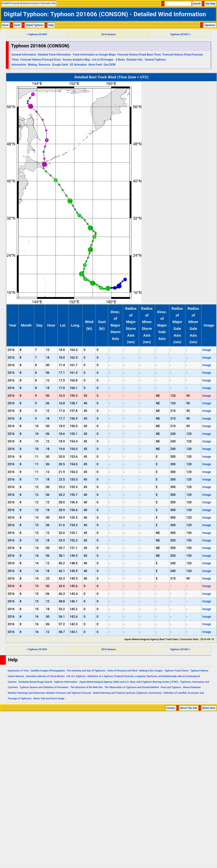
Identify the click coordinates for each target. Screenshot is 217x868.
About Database (192, 687)
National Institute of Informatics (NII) (39, 3)
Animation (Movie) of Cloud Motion (45, 676)
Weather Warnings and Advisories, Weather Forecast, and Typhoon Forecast (49, 693)
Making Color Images (151, 671)
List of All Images (103, 60)
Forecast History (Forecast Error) (41, 60)
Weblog (32, 65)
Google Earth (60, 65)
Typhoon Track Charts (176, 671)
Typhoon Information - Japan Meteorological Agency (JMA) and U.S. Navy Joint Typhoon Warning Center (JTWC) (116, 682)
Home (5, 25)
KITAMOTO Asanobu (11, 3)
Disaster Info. (135, 60)
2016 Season (108, 34)
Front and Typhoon (171, 687)
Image (207, 350)
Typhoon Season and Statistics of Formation (44, 687)
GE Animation (78, 65)
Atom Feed (95, 65)
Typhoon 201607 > (180, 34)
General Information (24, 55)
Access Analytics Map (76, 60)
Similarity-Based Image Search (35, 682)
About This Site (189, 708)
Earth (17, 25)
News (121, 60)
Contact (171, 708)
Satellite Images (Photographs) (48, 671)
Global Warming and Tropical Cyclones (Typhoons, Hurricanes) (127, 693)
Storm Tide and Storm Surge (49, 698)
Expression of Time (18, 671)
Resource (45, 65)
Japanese (210, 25)
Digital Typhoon (35, 25)
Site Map (210, 4)
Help (51, 25)
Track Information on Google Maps (94, 55)
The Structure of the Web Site (86, 687)
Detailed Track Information (54, 55)
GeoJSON (110, 65)
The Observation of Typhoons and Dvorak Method (132, 687)
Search (197, 4)
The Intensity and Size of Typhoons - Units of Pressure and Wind (102, 671)
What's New (209, 708)
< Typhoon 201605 (37, 34)
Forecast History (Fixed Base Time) (139, 55)
